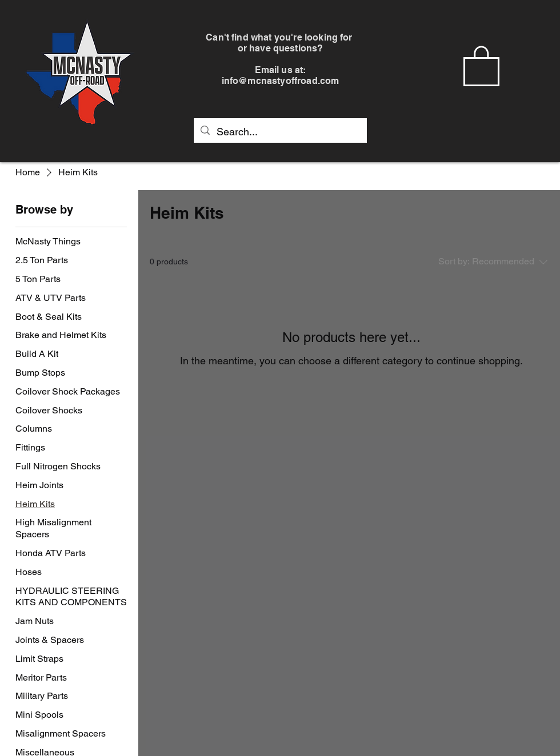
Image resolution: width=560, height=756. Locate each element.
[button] (481, 65)
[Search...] (280, 132)
